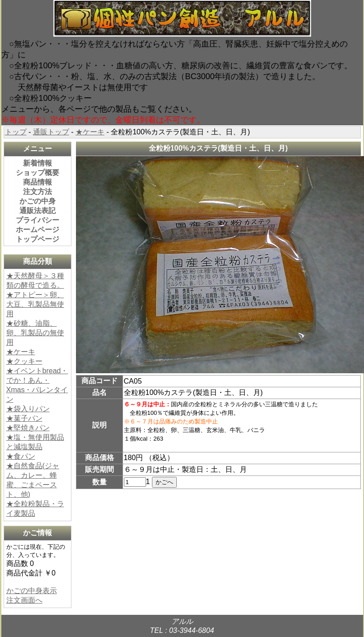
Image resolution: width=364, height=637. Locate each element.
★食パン (21, 456)
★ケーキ (90, 132)
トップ (16, 132)
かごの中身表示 (32, 591)
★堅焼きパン (28, 428)
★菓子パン (24, 418)
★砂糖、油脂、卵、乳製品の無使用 (35, 333)
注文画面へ (24, 600)
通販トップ (51, 132)
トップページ (38, 239)
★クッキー (24, 361)
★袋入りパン (28, 409)
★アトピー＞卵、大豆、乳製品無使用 (35, 304)
